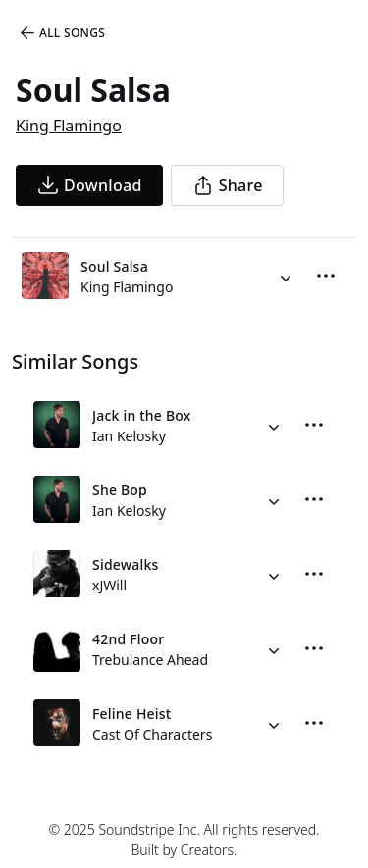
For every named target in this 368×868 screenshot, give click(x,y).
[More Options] (326, 276)
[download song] (89, 185)
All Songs (61, 33)
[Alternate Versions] (286, 276)
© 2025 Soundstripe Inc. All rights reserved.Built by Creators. (184, 840)
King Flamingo (69, 126)
